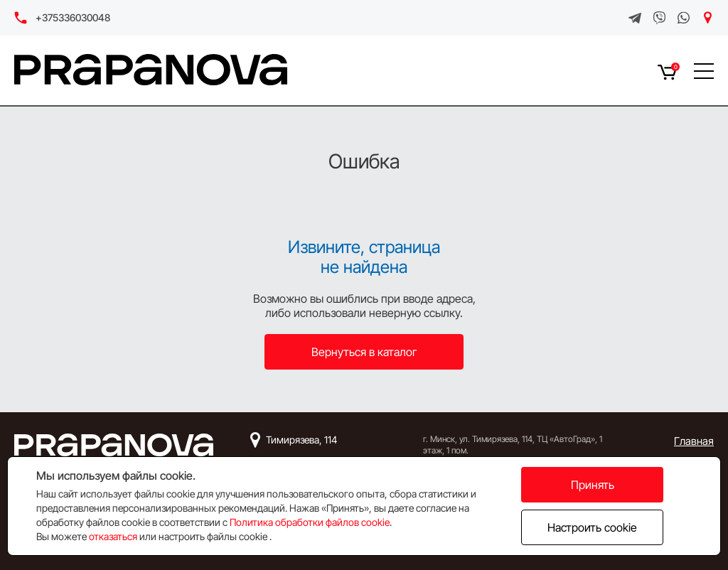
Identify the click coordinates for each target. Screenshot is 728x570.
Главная (694, 441)
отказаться (113, 536)
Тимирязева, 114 (301, 440)
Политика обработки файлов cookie (310, 522)
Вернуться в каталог (364, 352)
